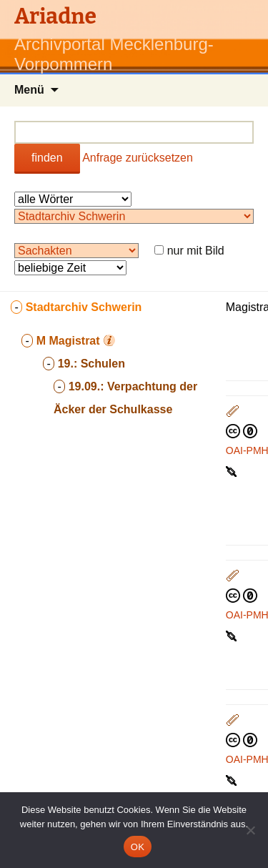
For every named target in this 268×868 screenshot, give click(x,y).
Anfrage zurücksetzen (138, 158)
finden (47, 158)
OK (138, 847)
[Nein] (250, 830)
